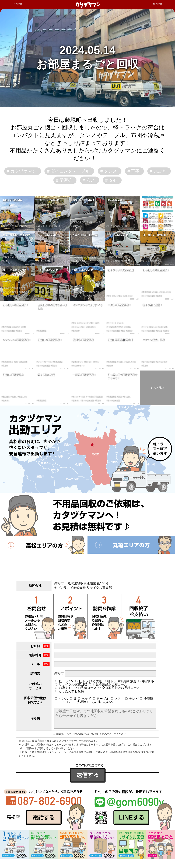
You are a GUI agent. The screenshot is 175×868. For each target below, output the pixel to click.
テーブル (101, 699)
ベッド (85, 699)
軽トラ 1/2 (64, 681)
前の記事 (157, 4)
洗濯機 (79, 702)
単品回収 (146, 681)
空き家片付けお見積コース (119, 688)
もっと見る (157, 388)
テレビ (132, 699)
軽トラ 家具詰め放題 (120, 681)
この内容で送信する (88, 765)
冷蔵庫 (147, 699)
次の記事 (17, 4)
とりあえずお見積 (70, 691)
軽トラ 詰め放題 (89, 681)
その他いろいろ (100, 702)
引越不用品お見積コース (108, 684)
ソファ (117, 699)
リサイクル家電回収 (71, 684)
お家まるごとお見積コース (76, 688)
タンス (62, 699)
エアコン (63, 702)
